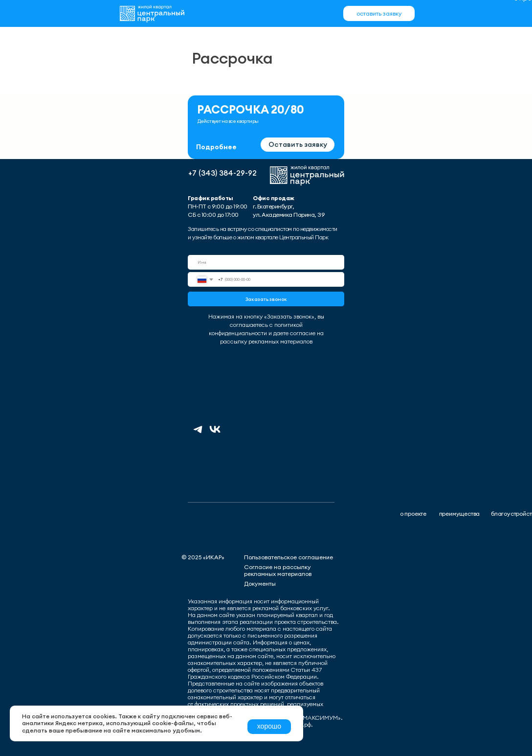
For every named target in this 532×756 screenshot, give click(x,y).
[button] (379, 13)
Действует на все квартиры (228, 121)
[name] (266, 262)
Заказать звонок (266, 299)
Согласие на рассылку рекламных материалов (278, 570)
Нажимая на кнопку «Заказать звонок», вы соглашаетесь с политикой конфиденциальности (266, 325)
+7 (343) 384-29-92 (222, 173)
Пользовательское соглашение (288, 557)
